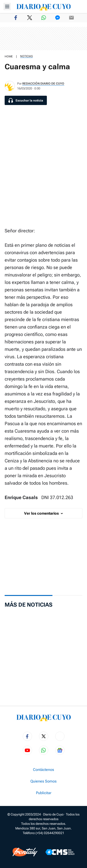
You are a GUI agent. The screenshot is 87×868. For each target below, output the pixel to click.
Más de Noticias (29, 605)
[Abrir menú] (7, 7)
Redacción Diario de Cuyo (43, 84)
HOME (9, 56)
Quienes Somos (43, 781)
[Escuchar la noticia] (26, 100)
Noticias (26, 56)
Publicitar (44, 793)
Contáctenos (43, 770)
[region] (44, 39)
